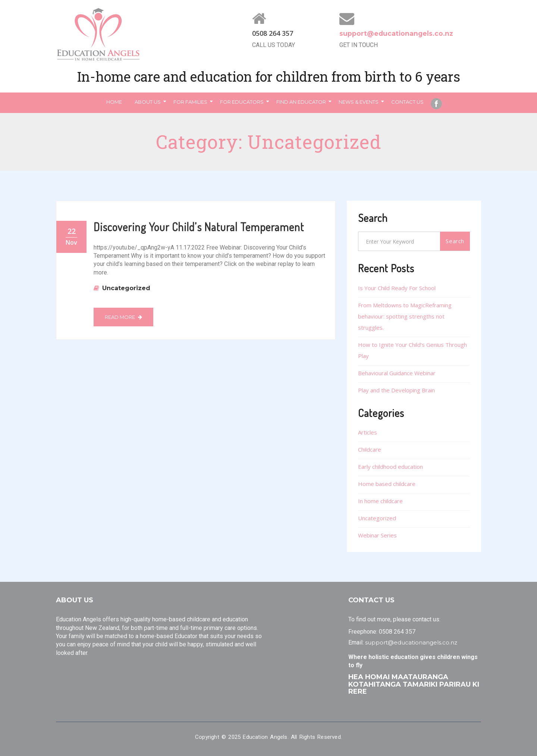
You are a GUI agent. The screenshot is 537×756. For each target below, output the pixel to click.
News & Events (359, 102)
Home (114, 102)
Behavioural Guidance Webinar (397, 373)
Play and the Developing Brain (396, 390)
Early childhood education (390, 467)
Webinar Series (377, 535)
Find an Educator (301, 102)
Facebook (436, 104)
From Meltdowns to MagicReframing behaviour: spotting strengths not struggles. (405, 316)
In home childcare (380, 501)
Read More (123, 317)
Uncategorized (126, 288)
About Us (148, 102)
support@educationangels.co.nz (397, 34)
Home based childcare (387, 484)
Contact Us (407, 102)
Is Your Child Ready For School (397, 288)
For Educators (242, 102)
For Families (190, 102)
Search (455, 241)
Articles (368, 432)
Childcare (370, 449)
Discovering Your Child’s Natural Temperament (199, 227)
